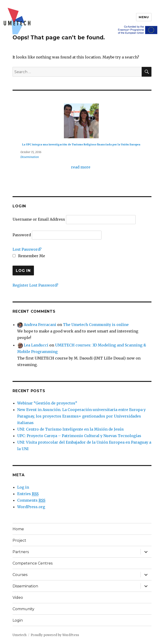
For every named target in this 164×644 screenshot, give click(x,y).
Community (23, 609)
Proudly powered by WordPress (55, 635)
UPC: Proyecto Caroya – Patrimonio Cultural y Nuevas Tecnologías (79, 436)
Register (20, 285)
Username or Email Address (39, 219)
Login (18, 620)
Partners (21, 552)
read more (81, 167)
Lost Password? (27, 249)
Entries (28, 494)
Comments (31, 500)
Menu (144, 17)
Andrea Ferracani (40, 325)
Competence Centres (33, 563)
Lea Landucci (36, 345)
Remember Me (29, 256)
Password (22, 235)
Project (19, 540)
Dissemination (30, 157)
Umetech (20, 635)
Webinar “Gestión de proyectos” (47, 403)
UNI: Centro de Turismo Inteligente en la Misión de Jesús (71, 429)
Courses (20, 575)
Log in (23, 487)
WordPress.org (31, 507)
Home (18, 529)
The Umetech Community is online (96, 325)
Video (18, 598)
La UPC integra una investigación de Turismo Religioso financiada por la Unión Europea (81, 144)
